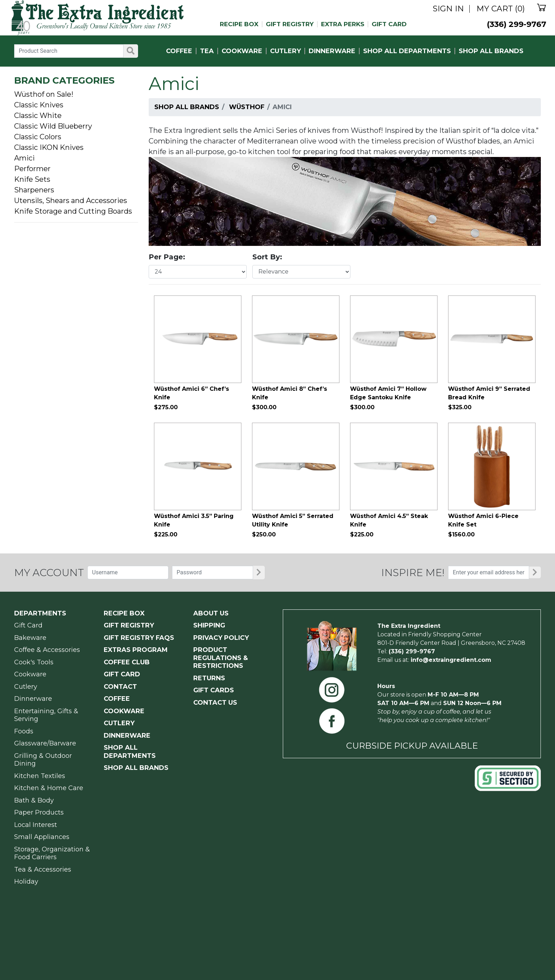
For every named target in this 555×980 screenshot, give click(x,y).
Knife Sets (32, 179)
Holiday (26, 882)
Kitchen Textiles (40, 776)
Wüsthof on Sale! (44, 94)
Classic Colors (38, 137)
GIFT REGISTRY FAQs (139, 638)
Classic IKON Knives (49, 147)
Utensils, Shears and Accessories (71, 201)
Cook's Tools (34, 662)
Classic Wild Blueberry (53, 126)
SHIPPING (209, 625)
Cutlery (26, 687)
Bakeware (30, 638)
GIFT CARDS (214, 690)
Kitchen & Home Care (49, 788)
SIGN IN (448, 9)
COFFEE (179, 51)
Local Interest (36, 825)
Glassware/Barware (45, 743)
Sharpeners (34, 190)
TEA (207, 51)
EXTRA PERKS (343, 24)
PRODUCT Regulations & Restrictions (221, 658)
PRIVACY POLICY (221, 638)
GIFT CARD (389, 24)
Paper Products (39, 812)
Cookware (30, 674)
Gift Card (28, 625)
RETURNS (209, 678)
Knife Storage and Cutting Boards (73, 211)
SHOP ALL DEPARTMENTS (407, 51)
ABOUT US (211, 613)
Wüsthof (247, 107)
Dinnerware (33, 699)
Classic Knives (39, 105)
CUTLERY (285, 51)
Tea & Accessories (43, 869)
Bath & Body (34, 800)
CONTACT (120, 687)
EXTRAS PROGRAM (136, 650)
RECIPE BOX (239, 24)
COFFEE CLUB (127, 662)
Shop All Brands (187, 107)
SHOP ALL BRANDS (491, 51)
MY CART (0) (501, 9)
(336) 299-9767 (516, 24)
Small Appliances (42, 837)
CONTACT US (215, 703)
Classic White (38, 116)
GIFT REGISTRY (290, 24)
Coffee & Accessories (47, 650)
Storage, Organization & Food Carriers (52, 853)
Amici (24, 158)
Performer (32, 169)
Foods (24, 731)
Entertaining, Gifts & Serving (46, 715)
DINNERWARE (332, 51)
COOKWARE (242, 51)
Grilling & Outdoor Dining (43, 760)
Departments (40, 613)
